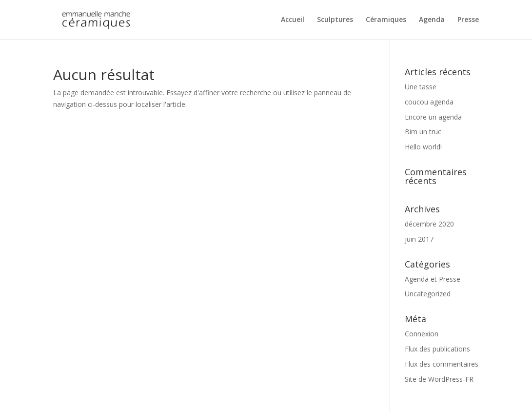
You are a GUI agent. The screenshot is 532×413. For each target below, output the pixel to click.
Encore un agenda (433, 117)
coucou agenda (429, 102)
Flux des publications (437, 349)
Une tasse (421, 87)
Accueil (293, 20)
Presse (468, 20)
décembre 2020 (429, 224)
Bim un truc (423, 132)
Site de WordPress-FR (439, 379)
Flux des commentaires (442, 364)
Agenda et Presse (433, 279)
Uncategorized (428, 294)
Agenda (432, 20)
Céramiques (386, 20)
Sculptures (335, 20)
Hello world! (423, 147)
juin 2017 (419, 239)
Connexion (422, 334)
